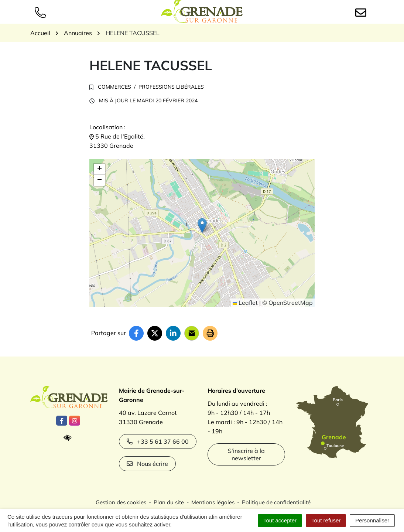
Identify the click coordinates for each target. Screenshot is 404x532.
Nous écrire (147, 464)
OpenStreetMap (291, 303)
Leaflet (245, 303)
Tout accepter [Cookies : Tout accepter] (280, 520)
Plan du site (169, 502)
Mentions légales (213, 502)
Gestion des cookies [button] (121, 502)
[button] (202, 226)
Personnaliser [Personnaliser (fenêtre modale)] (372, 520)
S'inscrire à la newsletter (246, 454)
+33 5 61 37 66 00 (158, 441)
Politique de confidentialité (276, 502)
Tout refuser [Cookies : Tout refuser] (326, 520)
